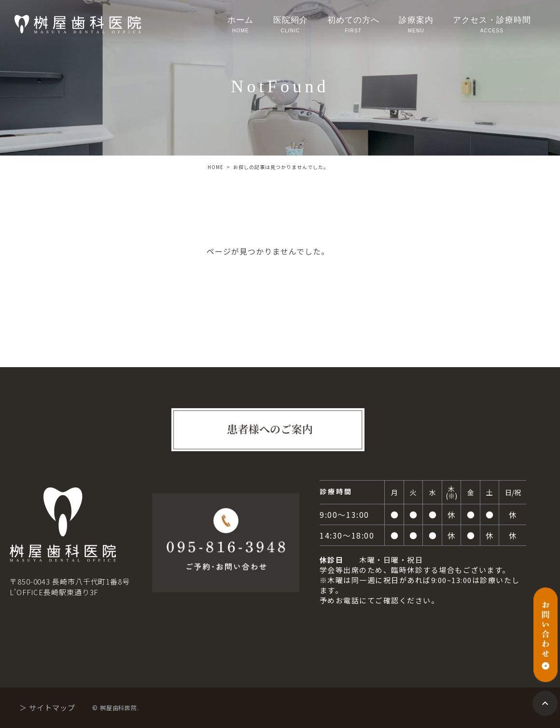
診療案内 (416, 25)
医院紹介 (291, 25)
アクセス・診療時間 (492, 25)
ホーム (240, 25)
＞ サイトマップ (47, 707)
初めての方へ (353, 25)
